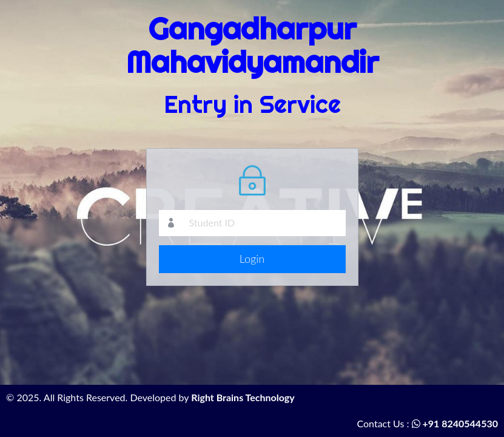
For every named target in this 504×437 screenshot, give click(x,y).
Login (252, 259)
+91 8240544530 (455, 423)
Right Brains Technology (243, 397)
